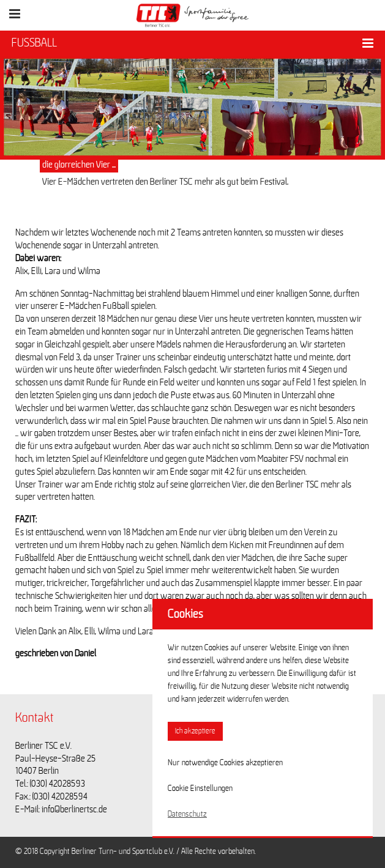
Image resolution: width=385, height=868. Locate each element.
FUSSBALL (34, 43)
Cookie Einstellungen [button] (200, 788)
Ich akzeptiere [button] (195, 731)
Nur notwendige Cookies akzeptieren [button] (225, 763)
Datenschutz (187, 814)
